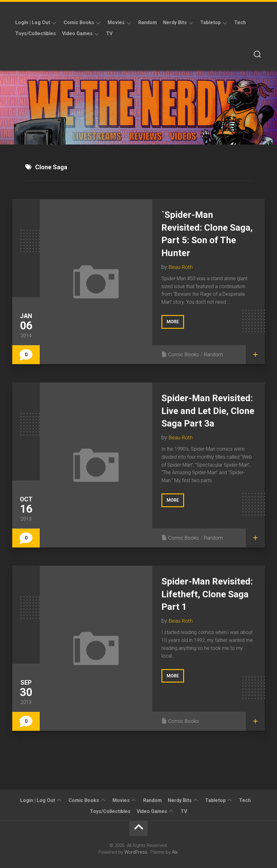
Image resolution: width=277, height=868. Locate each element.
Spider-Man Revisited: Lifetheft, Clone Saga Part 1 (205, 594)
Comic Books (79, 22)
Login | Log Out (33, 22)
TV (109, 33)
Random (148, 22)
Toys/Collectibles (36, 33)
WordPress (136, 852)
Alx (175, 852)
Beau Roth (181, 267)
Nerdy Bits (175, 22)
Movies (116, 22)
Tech (240, 22)
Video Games (77, 33)
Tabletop (211, 22)
